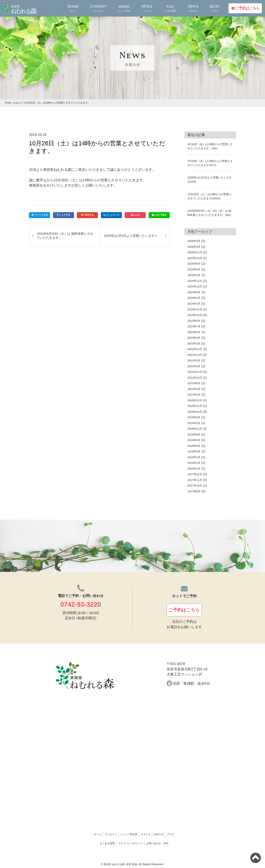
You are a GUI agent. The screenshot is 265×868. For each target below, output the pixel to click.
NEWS (192, 8)
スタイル (151, 835)
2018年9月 (195, 438)
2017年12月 (196, 478)
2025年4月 (195, 273)
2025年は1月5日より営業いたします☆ (132, 235)
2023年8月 (195, 325)
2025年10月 (196, 262)
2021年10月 (196, 382)
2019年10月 (196, 416)
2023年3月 (195, 347)
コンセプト (95, 835)
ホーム (72, 835)
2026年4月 (195, 245)
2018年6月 (195, 450)
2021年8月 (195, 387)
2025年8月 (195, 268)
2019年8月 (195, 421)
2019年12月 (196, 410)
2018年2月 (195, 467)
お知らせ (175, 835)
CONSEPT (97, 8)
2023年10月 (196, 319)
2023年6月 (195, 336)
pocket (137, 215)
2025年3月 (195, 279)
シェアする (65, 215)
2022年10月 (196, 359)
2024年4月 (195, 302)
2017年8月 (195, 495)
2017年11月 (196, 484)
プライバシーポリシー (130, 842)
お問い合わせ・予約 (169, 842)
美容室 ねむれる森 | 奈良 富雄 (120, 862)
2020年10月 (196, 404)
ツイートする (41, 215)
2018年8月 (195, 444)
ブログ (196, 835)
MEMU (124, 8)
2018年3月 (195, 461)
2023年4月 (195, 342)
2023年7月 (195, 330)
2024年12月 (196, 285)
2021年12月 (196, 376)
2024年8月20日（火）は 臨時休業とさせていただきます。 (65, 235)
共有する (89, 215)
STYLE (146, 8)
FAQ (169, 8)
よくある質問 (95, 842)
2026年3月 (195, 251)
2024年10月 (196, 290)
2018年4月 (195, 455)
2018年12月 (196, 433)
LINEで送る (161, 215)
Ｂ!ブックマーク (111, 215)
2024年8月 (195, 296)
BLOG (214, 8)
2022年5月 (195, 364)
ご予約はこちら (248, 8)
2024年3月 (195, 308)
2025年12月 (196, 256)
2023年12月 (196, 313)
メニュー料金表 (124, 835)
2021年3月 (195, 399)
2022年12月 (196, 353)
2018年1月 (195, 473)
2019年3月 (195, 427)
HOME (72, 8)
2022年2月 (195, 370)
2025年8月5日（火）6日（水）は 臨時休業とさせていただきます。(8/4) (210, 215)
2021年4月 (195, 393)
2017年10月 (196, 490)
